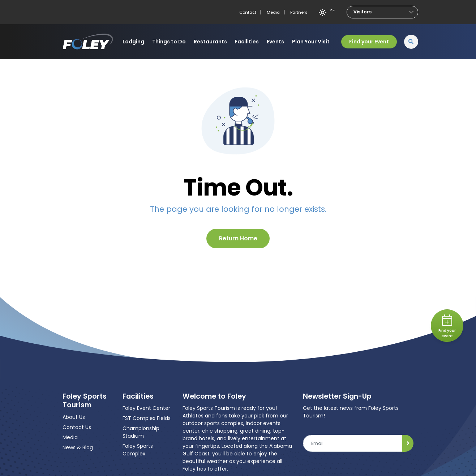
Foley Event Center (146, 408)
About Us (74, 417)
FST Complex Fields (147, 418)
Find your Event (369, 42)
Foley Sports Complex (138, 450)
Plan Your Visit (311, 42)
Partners (299, 12)
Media (273, 12)
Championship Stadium (141, 432)
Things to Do (169, 42)
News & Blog (78, 447)
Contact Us (77, 427)
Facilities (247, 42)
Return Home (238, 238)
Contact (248, 12)
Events (275, 42)
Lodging (133, 42)
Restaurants (210, 42)
